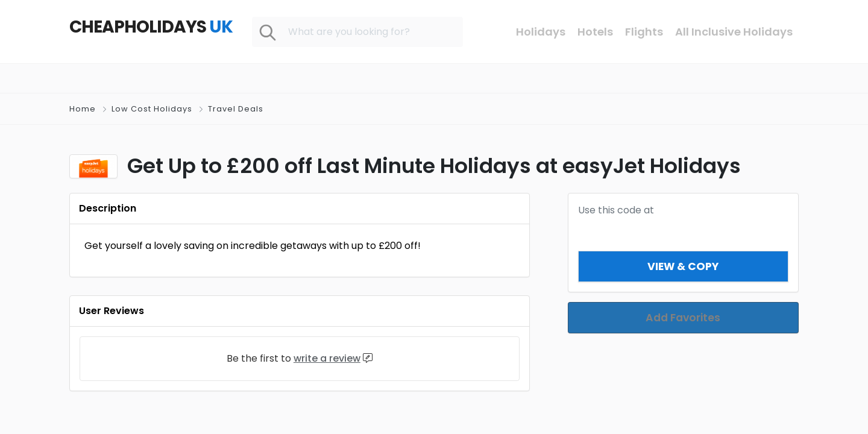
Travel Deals (236, 109)
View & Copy (683, 266)
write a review (327, 358)
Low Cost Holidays (152, 109)
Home (83, 109)
